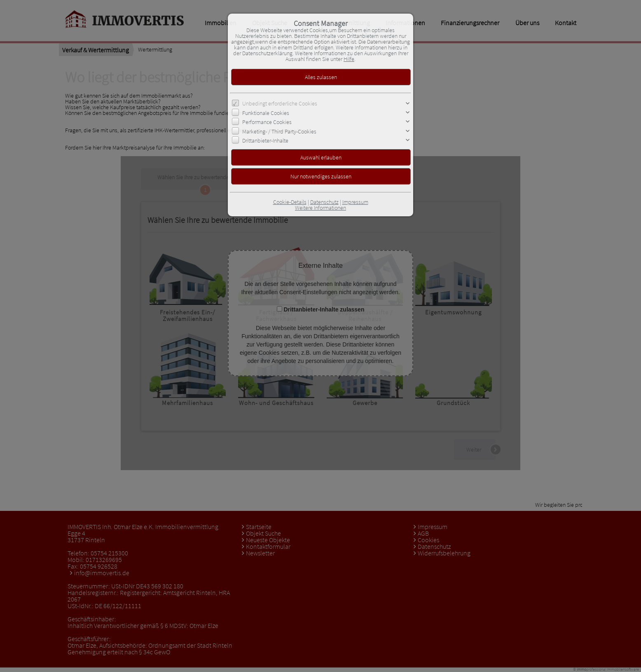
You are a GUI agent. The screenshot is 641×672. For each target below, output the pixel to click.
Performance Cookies (267, 122)
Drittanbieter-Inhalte (265, 140)
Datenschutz (324, 202)
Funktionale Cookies (266, 113)
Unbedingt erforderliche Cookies (280, 103)
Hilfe (349, 59)
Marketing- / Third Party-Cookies (279, 131)
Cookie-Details (290, 202)
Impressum (355, 202)
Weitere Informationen (320, 208)
